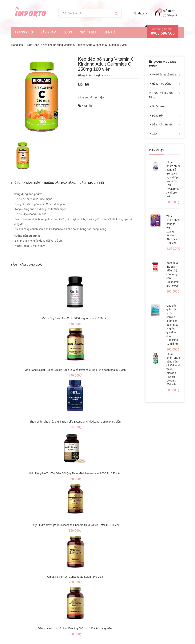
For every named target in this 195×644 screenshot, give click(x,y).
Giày (155, 134)
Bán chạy (157, 150)
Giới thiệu (88, 32)
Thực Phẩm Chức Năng (161, 95)
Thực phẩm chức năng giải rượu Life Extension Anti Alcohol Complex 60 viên (75, 422)
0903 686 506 (163, 33)
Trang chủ (24, 32)
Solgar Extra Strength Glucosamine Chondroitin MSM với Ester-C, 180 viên (75, 525)
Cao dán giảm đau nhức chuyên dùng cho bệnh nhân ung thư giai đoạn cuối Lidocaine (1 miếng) (173, 325)
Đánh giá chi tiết (92, 183)
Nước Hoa (158, 106)
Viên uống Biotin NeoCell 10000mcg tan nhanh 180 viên (75, 318)
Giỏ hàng (169, 11)
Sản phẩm (48, 32)
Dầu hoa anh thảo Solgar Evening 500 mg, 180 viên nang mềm (75, 628)
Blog (68, 32)
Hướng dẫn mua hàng (60, 183)
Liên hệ (109, 32)
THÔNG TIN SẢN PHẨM (25, 183)
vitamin (87, 106)
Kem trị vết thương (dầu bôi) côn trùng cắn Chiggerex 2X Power (173, 274)
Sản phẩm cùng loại (27, 264)
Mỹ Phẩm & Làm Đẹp (165, 75)
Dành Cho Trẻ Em (163, 125)
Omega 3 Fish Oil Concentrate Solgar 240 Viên (75, 577)
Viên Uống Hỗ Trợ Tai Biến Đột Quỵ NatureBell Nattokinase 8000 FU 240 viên (75, 473)
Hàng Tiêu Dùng (162, 84)
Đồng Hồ (157, 116)
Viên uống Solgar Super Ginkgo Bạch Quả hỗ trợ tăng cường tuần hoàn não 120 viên (75, 370)
